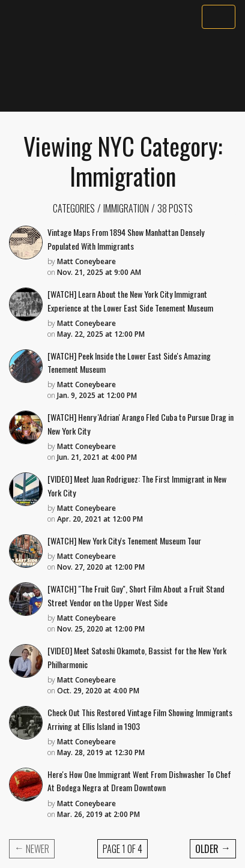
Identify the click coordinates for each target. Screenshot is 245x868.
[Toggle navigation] (219, 17)
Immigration (126, 208)
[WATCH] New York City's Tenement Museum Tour (124, 541)
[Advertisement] (122, 70)
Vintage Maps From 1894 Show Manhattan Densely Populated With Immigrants (126, 239)
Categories (74, 208)
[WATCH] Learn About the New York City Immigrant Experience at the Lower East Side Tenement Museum (130, 301)
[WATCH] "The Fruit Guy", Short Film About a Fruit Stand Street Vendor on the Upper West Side (136, 595)
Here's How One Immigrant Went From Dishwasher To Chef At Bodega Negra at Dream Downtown (139, 781)
